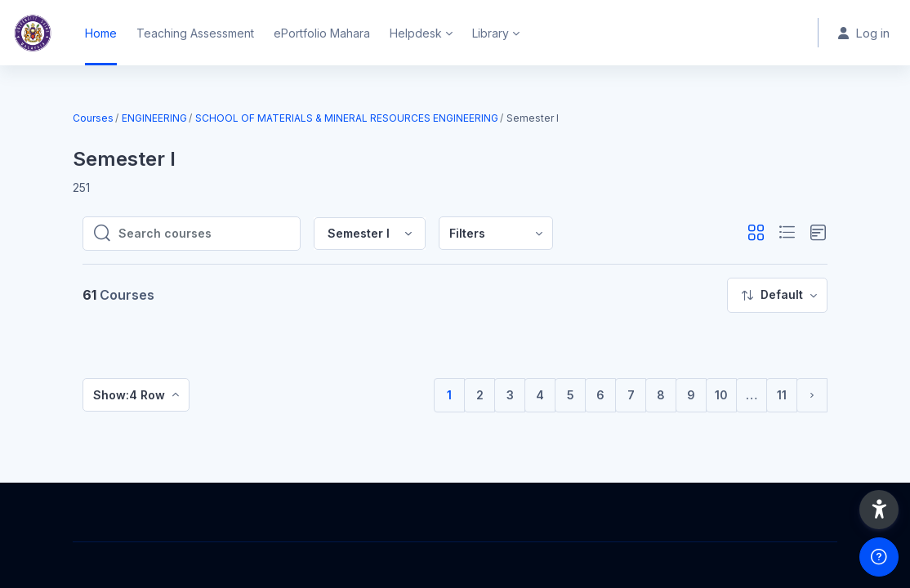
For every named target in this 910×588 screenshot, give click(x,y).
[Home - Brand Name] (33, 33)
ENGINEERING (154, 118)
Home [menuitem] (101, 33)
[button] (756, 233)
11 (782, 395)
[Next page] (812, 395)
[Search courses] (204, 234)
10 (721, 395)
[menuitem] (496, 233)
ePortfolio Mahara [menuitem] (322, 33)
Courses (93, 118)
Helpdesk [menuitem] (416, 33)
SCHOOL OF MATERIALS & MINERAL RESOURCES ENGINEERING (347, 118)
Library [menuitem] (491, 33)
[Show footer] (879, 557)
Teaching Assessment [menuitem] (195, 33)
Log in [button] (864, 33)
